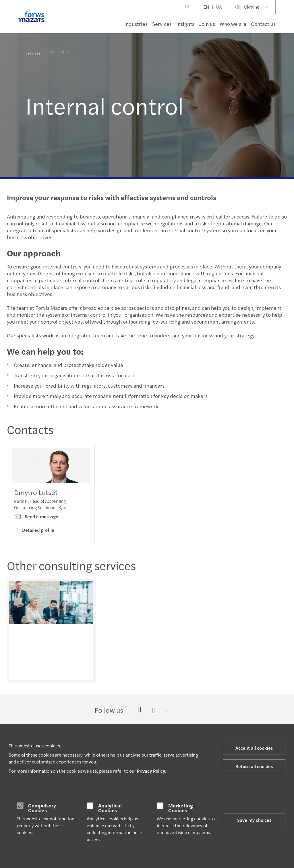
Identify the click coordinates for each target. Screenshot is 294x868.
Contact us (263, 24)
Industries (136, 24)
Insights (185, 24)
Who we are (233, 24)
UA (219, 7)
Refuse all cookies (254, 766)
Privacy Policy (151, 771)
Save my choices (254, 820)
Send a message (36, 518)
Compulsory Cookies (42, 808)
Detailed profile (34, 531)
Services (162, 24)
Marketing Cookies (181, 808)
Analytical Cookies (110, 808)
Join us (207, 24)
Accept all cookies (254, 748)
